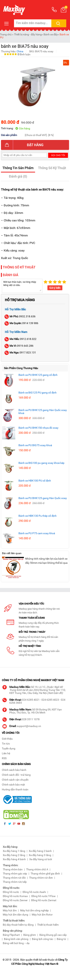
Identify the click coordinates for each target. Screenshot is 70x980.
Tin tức (6, 744)
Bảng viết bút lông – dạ (16, 943)
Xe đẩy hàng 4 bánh (14, 859)
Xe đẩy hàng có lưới (41, 859)
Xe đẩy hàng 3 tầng (40, 855)
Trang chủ (6, 34)
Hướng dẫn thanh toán (15, 789)
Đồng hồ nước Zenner (15, 900)
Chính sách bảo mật (13, 785)
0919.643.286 (19, 346)
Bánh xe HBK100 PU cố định (35, 481)
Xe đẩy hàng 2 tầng (14, 855)
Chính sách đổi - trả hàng (16, 775)
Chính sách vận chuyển (15, 780)
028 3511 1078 (31, 719)
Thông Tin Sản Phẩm (18, 168)
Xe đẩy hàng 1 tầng (14, 851)
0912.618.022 (21, 339)
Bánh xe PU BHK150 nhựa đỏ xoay (38, 428)
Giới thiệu (7, 739)
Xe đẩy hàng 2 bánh (40, 851)
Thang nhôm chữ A (37, 869)
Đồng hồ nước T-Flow (43, 896)
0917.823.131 (20, 352)
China (20, 51)
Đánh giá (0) (18, 176)
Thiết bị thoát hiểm (48, 925)
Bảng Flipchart (11, 935)
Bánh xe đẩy (51, 34)
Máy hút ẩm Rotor (42, 915)
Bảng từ (61, 939)
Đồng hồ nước (11, 892)
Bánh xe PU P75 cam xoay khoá (37, 533)
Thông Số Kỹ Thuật (52, 168)
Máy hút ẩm (10, 910)
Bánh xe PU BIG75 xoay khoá (35, 445)
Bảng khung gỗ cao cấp (53, 935)
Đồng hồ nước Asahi (34, 892)
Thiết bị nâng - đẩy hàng (28, 34)
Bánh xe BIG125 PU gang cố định (38, 393)
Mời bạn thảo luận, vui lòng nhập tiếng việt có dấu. (22, 286)
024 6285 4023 (50, 700)
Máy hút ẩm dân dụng (15, 915)
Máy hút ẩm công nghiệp (34, 910)
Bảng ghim (30, 935)
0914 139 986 (22, 323)
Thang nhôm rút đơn (41, 878)
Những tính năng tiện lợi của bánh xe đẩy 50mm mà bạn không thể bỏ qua (46, 561)
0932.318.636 (20, 316)
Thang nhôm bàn (13, 869)
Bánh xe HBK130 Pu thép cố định (38, 516)
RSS (4, 758)
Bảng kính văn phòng (16, 939)
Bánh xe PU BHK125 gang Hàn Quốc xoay (43, 498)
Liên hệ (6, 753)
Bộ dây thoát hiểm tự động (18, 925)
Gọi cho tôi (58, 155)
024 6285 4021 (31, 700)
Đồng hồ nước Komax (15, 896)
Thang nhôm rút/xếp (15, 882)
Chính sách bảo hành (14, 770)
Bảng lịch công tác (43, 939)
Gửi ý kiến (55, 288)
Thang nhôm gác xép (15, 874)
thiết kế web (40, 960)
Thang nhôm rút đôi (14, 878)
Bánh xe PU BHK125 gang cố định (38, 375)
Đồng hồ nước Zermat (44, 900)
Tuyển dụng (9, 748)
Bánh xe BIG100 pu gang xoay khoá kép (41, 463)
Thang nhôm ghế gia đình (45, 874)
